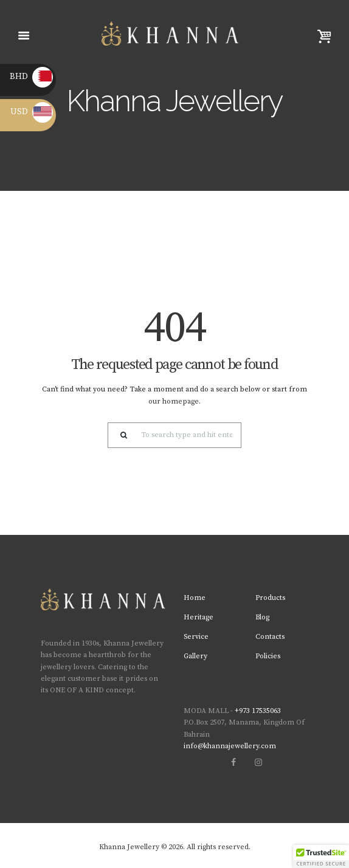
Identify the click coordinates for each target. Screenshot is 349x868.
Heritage (199, 617)
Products (270, 598)
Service (196, 637)
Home (195, 598)
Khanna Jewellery (129, 847)
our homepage (174, 401)
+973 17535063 (258, 711)
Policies (268, 656)
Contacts (270, 637)
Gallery (195, 656)
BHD (31, 77)
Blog (262, 617)
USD (32, 112)
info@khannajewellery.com (230, 746)
